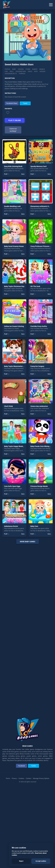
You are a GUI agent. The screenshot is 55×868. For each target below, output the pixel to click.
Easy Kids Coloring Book (13, 247)
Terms (8, 859)
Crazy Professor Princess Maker (42, 327)
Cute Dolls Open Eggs (12, 567)
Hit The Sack (35, 367)
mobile (42, 69)
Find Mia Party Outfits (39, 407)
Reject (21, 861)
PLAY (6, 254)
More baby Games (28, 622)
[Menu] (51, 5)
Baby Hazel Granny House (14, 327)
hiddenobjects (11, 74)
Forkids (22, 74)
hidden (42, 71)
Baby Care (34, 607)
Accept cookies (41, 861)
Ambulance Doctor (11, 607)
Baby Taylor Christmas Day (14, 367)
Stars (28, 69)
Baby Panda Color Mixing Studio (43, 527)
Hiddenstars (21, 71)
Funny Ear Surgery (37, 447)
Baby (14, 69)
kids (36, 71)
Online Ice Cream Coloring (14, 407)
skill (12, 71)
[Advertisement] (27, 117)
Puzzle (7, 69)
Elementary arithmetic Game (41, 287)
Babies (35, 69)
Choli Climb (8, 487)
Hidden (21, 69)
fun (6, 71)
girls (30, 71)
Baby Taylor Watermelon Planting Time (19, 447)
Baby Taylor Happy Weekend (15, 527)
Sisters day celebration (39, 487)
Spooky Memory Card (38, 247)
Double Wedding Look (12, 287)
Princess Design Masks (39, 567)
